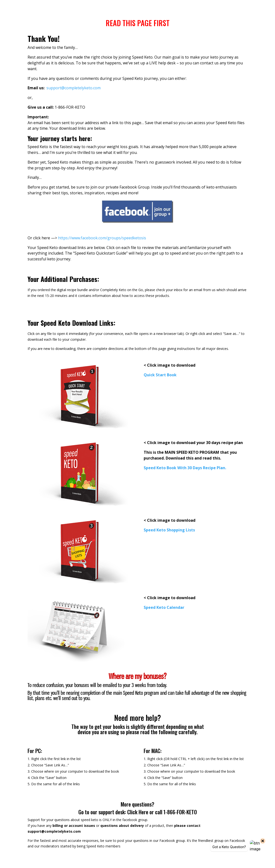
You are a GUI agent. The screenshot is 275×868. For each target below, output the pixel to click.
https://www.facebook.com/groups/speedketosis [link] (102, 238)
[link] (74, 88)
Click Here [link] (138, 812)
